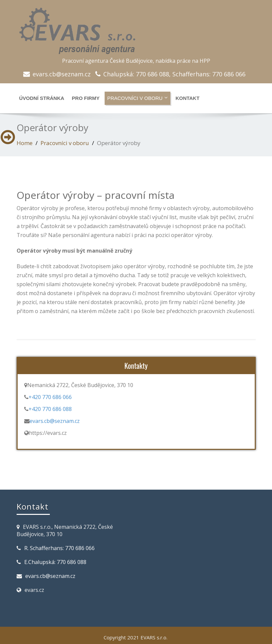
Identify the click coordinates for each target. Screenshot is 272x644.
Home (25, 143)
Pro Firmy (86, 98)
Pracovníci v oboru (138, 98)
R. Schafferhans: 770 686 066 (59, 548)
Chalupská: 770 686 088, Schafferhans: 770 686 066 (174, 74)
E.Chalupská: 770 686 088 (55, 562)
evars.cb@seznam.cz (62, 74)
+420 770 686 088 (50, 409)
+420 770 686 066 (50, 397)
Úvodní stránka (42, 98)
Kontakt (187, 98)
